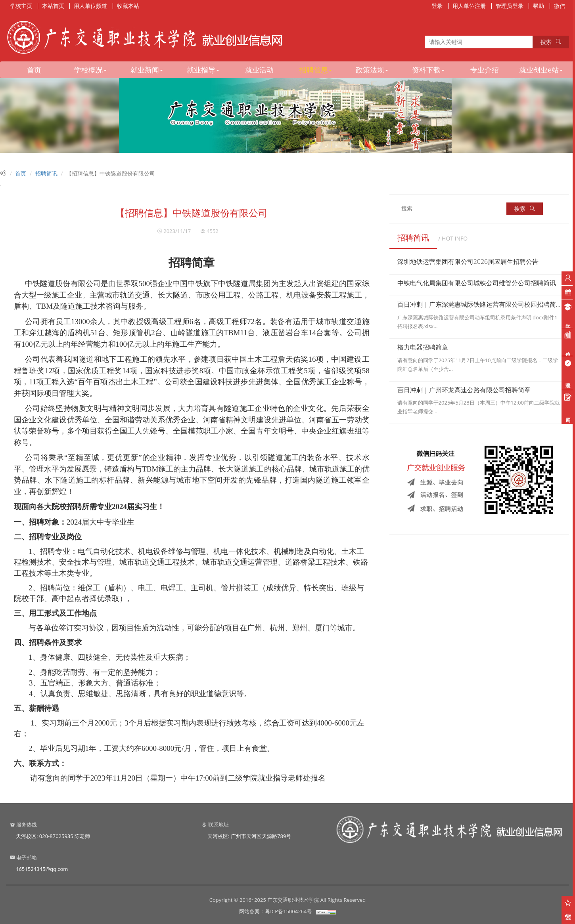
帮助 (539, 6)
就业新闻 (147, 70)
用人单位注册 (469, 6)
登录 (437, 6)
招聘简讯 (46, 173)
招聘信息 (316, 70)
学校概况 (90, 70)
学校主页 (21, 6)
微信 (560, 6)
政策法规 (372, 70)
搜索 (551, 42)
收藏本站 (128, 6)
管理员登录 (510, 6)
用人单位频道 (90, 6)
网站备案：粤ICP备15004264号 (275, 911)
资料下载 (428, 70)
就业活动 (259, 70)
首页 (34, 70)
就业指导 (203, 70)
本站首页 (53, 6)
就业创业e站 (541, 70)
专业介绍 (485, 70)
